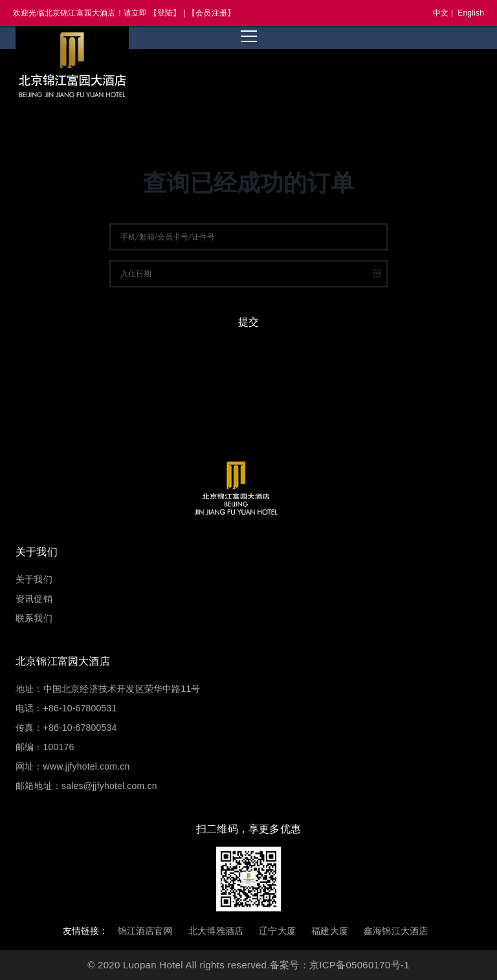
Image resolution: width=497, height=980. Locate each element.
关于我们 (34, 579)
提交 (248, 322)
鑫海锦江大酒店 (396, 931)
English (471, 13)
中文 (441, 13)
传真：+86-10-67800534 (66, 728)
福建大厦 (330, 931)
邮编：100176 (45, 747)
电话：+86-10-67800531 (66, 708)
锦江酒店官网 (145, 931)
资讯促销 (34, 599)
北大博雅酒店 (216, 931)
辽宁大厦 (277, 931)
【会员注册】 (211, 13)
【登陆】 (165, 13)
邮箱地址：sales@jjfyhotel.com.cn (86, 786)
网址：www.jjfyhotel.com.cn (72, 766)
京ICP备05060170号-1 (359, 965)
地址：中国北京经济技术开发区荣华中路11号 (108, 689)
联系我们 (34, 618)
